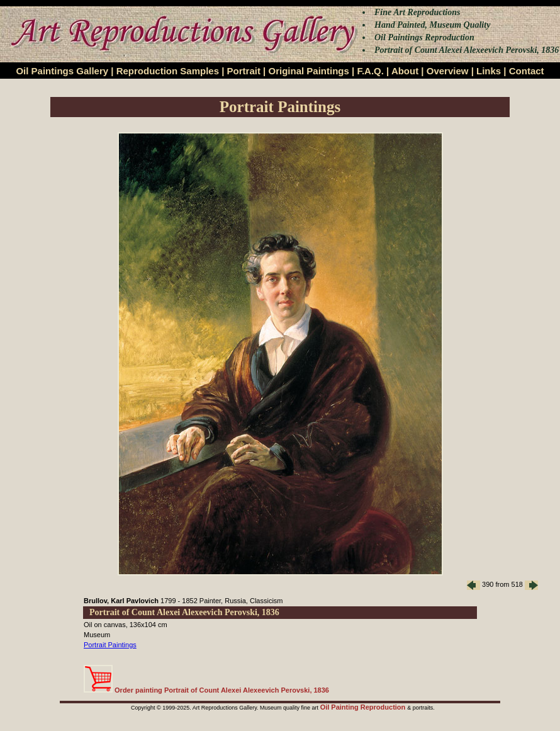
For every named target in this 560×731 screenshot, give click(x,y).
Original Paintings (308, 71)
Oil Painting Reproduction (364, 707)
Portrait (244, 71)
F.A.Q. (370, 71)
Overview (448, 71)
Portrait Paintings (110, 645)
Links (489, 71)
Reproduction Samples (168, 71)
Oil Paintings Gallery (62, 71)
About (405, 71)
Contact (527, 71)
